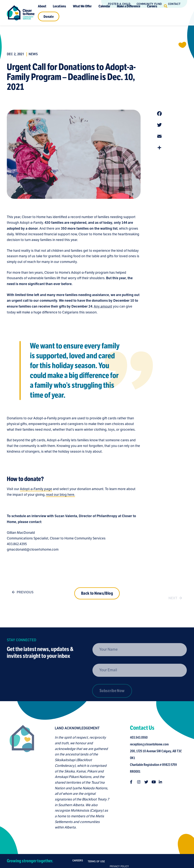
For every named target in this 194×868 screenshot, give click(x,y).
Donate (49, 16)
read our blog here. (61, 496)
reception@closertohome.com (151, 744)
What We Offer (82, 6)
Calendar (104, 6)
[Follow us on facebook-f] (133, 782)
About (42, 6)
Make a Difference (129, 6)
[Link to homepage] (21, 13)
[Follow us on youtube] (155, 782)
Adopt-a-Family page (36, 490)
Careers (152, 6)
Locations (59, 6)
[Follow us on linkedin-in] (162, 782)
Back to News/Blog (97, 599)
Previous (22, 594)
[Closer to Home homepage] (21, 778)
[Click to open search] (166, 6)
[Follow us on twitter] (148, 782)
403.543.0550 (140, 737)
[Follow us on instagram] (140, 782)
